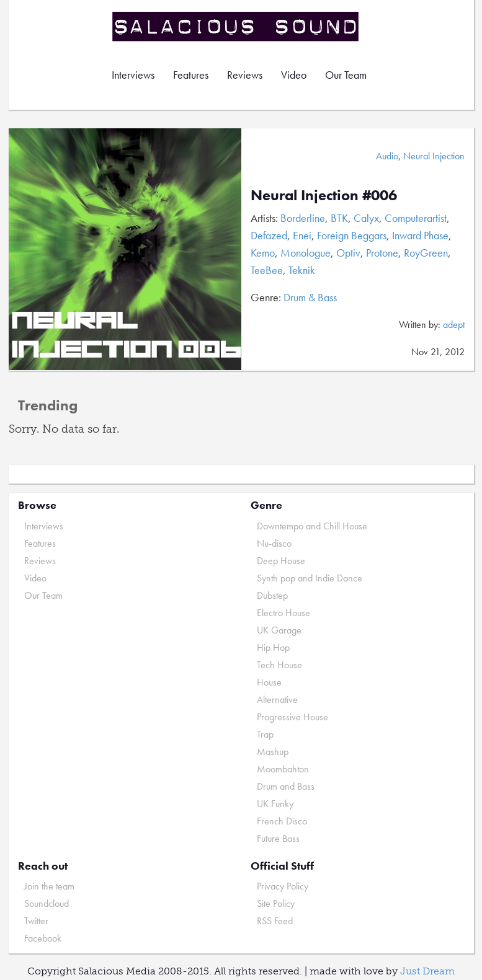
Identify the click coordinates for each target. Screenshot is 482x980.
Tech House (279, 665)
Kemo (263, 253)
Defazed (269, 235)
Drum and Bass (286, 786)
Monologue (306, 253)
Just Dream (427, 971)
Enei (302, 235)
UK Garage (279, 630)
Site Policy (276, 903)
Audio (387, 156)
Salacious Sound (236, 26)
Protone (382, 253)
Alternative (277, 700)
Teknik (302, 270)
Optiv (348, 253)
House (269, 682)
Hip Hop (273, 647)
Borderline (303, 218)
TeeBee (267, 270)
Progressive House (292, 717)
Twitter (36, 921)
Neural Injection (434, 156)
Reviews (245, 75)
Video (294, 75)
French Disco (282, 821)
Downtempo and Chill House (312, 526)
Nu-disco (274, 543)
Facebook (43, 938)
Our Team (346, 75)
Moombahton (283, 769)
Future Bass (278, 838)
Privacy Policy (283, 886)
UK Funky (275, 804)
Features (191, 75)
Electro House (283, 613)
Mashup (273, 752)
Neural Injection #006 (324, 195)
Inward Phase (420, 235)
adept (454, 324)
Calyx (366, 218)
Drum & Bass (310, 297)
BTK (339, 218)
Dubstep (272, 595)
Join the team (49, 886)
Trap (265, 734)
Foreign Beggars (352, 235)
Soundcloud (47, 903)
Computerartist (416, 218)
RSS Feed (275, 921)
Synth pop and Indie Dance (310, 578)
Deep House (281, 561)
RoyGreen (426, 253)
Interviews (133, 75)
